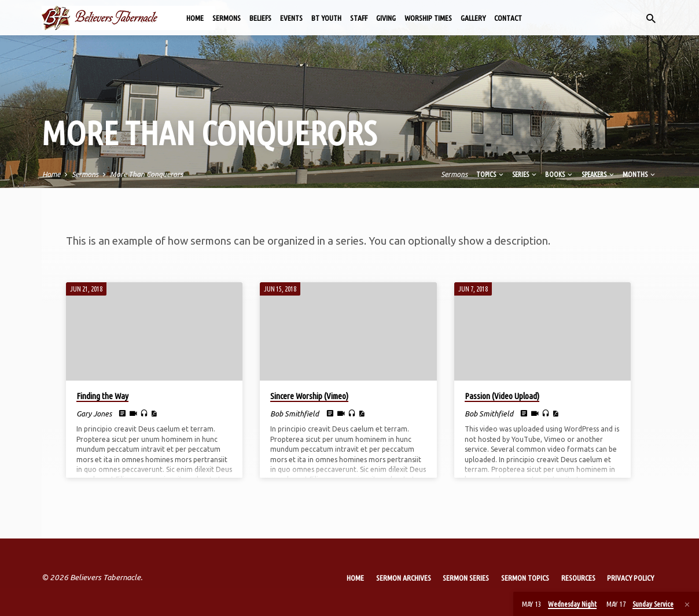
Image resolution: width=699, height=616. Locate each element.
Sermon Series (466, 578)
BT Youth (326, 18)
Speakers (599, 174)
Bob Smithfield (295, 414)
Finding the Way (102, 396)
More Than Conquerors (146, 174)
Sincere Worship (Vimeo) (309, 396)
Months (640, 174)
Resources (578, 578)
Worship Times (428, 18)
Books (560, 174)
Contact (508, 18)
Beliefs (260, 18)
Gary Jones (94, 414)
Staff (359, 18)
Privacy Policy (630, 578)
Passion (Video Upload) (502, 396)
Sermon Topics (525, 578)
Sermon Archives (404, 578)
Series (525, 174)
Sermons (227, 18)
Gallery (473, 18)
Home (195, 18)
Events (291, 18)
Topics (491, 174)
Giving (386, 18)
